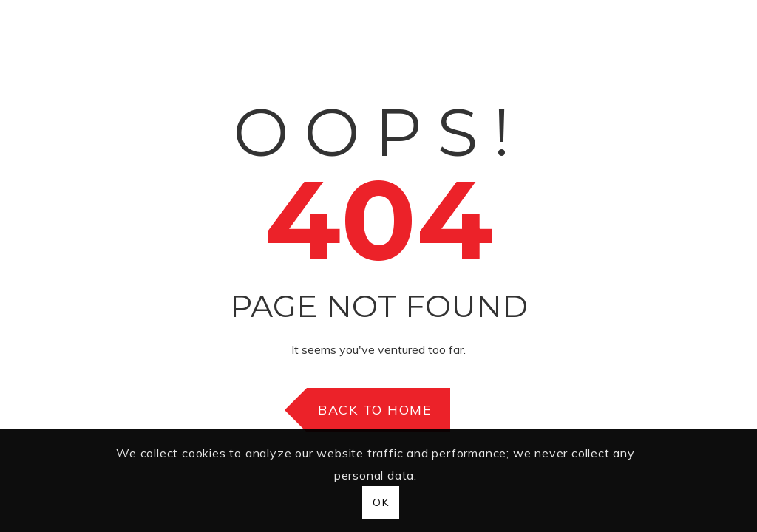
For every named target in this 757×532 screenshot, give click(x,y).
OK (381, 502)
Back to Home (375, 410)
